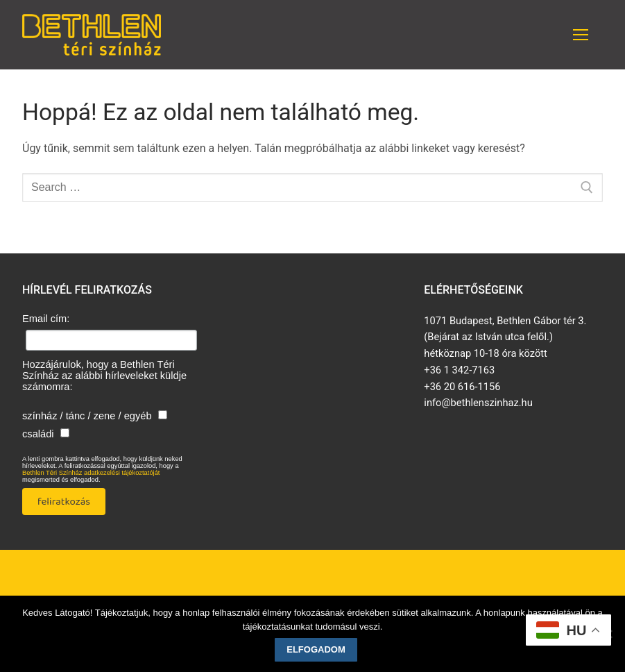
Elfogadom (316, 649)
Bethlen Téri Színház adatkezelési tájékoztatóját (91, 473)
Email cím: (46, 319)
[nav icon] (581, 35)
